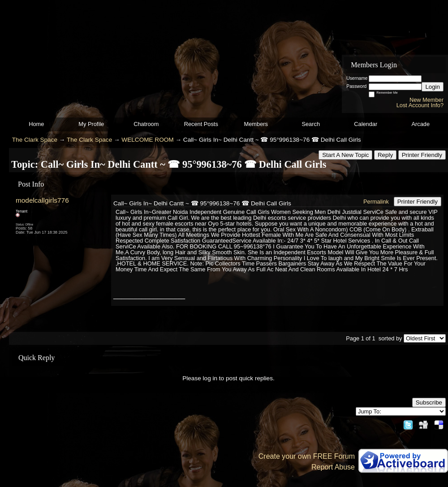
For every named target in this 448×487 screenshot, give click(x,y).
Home (36, 124)
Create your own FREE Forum (307, 456)
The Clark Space (35, 140)
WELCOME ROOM (147, 140)
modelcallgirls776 (42, 200)
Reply (385, 155)
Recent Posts (201, 124)
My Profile (91, 124)
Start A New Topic (345, 155)
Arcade (420, 124)
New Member (426, 100)
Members (256, 124)
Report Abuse (333, 467)
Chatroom (146, 124)
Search (311, 124)
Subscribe (429, 402)
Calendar (366, 124)
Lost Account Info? (420, 105)
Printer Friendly (422, 155)
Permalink (376, 202)
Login (433, 87)
